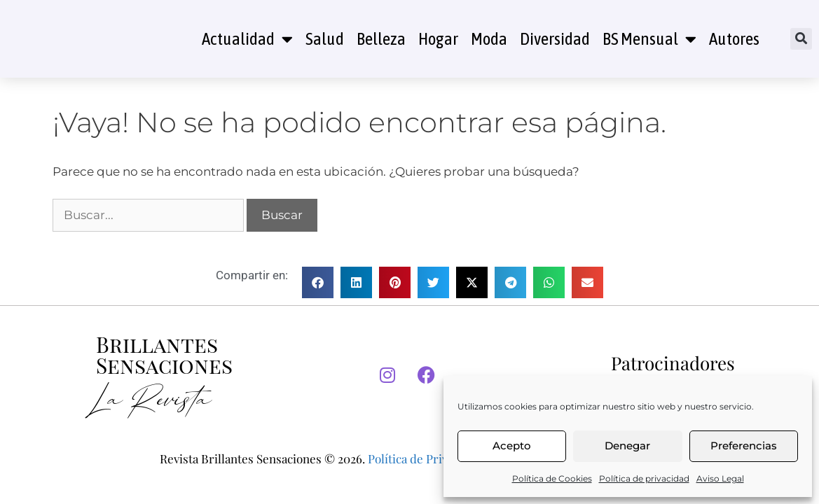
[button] (801, 39)
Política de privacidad (644, 478)
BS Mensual (649, 39)
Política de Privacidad (425, 458)
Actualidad (247, 39)
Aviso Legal (720, 478)
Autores (734, 38)
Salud (325, 38)
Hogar (438, 38)
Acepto (512, 446)
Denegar (627, 446)
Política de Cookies (552, 478)
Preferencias (744, 446)
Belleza (381, 38)
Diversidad (555, 38)
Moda (489, 38)
